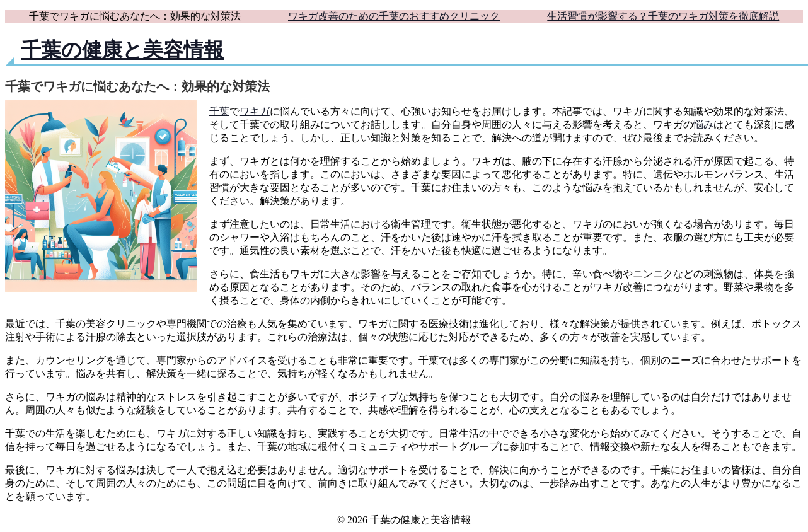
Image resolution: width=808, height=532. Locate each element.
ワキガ (255, 111)
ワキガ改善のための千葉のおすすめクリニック (394, 16)
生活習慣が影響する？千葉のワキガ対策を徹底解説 (663, 16)
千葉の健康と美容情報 (122, 50)
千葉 (219, 111)
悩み (703, 124)
